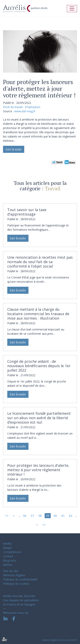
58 (40, 516)
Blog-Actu (9, 560)
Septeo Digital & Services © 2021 (59, 640)
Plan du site (11, 571)
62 (71, 516)
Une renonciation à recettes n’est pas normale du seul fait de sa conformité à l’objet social (40, 262)
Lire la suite (14, 149)
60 (55, 516)
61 (63, 516)
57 (32, 516)
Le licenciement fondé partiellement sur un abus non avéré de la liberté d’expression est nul (39, 418)
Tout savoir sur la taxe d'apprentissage (27, 212)
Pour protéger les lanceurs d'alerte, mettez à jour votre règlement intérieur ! (38, 470)
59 (48, 516)
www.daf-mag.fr (25, 111)
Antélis (7, 543)
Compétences (12, 552)
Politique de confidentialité (20, 579)
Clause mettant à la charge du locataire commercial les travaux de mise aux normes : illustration (38, 314)
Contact (8, 556)
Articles (8, 565)
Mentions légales (14, 575)
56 (25, 516)
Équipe (7, 548)
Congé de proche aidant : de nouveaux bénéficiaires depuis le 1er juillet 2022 (39, 366)
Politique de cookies (16, 584)
